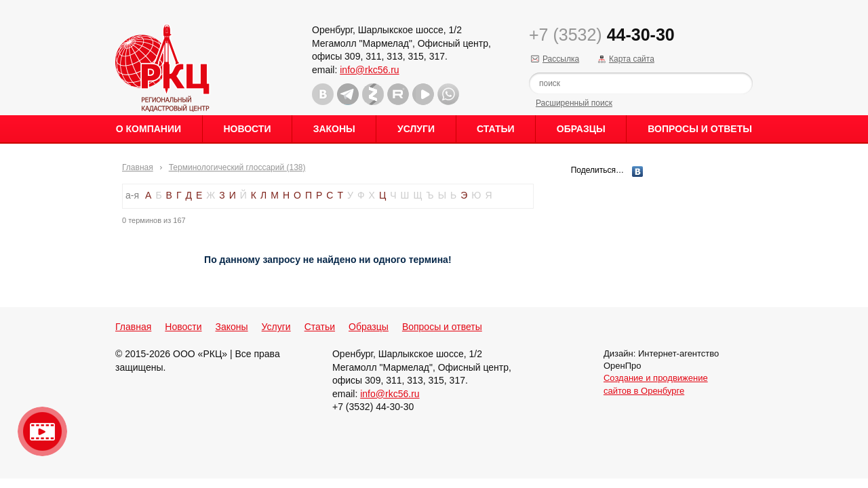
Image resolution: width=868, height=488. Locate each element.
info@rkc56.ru (369, 70)
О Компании (149, 129)
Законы (334, 129)
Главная (138, 167)
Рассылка (561, 59)
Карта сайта (632, 59)
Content (856, 214)
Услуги (416, 129)
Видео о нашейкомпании (42, 431)
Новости (247, 129)
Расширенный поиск (574, 103)
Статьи (496, 129)
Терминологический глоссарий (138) (237, 167)
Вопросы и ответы (700, 129)
